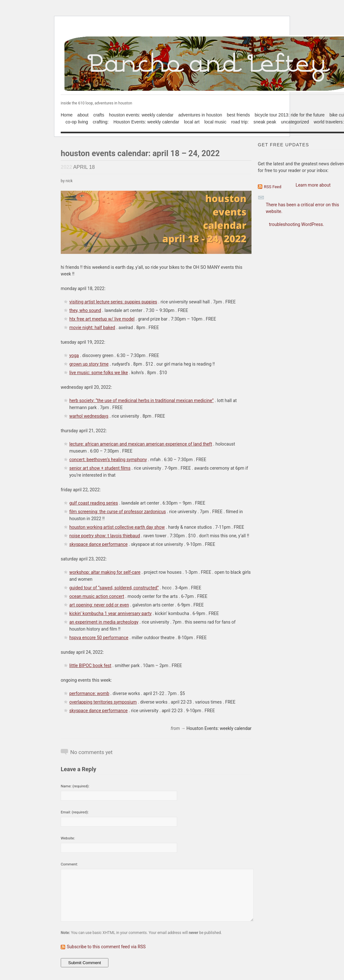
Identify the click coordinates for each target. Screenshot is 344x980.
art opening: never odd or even (99, 605)
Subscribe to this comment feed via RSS (106, 947)
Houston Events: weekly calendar (146, 122)
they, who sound (85, 310)
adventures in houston (200, 115)
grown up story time (89, 364)
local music (215, 122)
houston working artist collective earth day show (117, 527)
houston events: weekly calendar (141, 115)
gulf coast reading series (94, 503)
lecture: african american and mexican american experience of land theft (141, 444)
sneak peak (265, 122)
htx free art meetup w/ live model (102, 319)
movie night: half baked (92, 328)
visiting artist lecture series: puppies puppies (113, 302)
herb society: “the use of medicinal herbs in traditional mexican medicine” (141, 401)
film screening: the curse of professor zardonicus (118, 512)
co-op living (77, 122)
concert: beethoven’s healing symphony (108, 460)
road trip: (240, 122)
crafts (99, 115)
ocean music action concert (97, 596)
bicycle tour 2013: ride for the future (290, 115)
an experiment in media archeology (104, 622)
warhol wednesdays (89, 416)
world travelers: (329, 122)
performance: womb (89, 693)
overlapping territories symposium (103, 702)
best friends (238, 115)
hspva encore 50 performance (99, 638)
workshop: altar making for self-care (105, 572)
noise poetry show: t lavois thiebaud (105, 536)
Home (67, 115)
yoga (74, 355)
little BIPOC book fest (90, 665)
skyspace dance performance (98, 544)
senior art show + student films (100, 468)
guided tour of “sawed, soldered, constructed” (114, 588)
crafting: (101, 122)
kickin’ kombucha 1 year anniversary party (110, 613)
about (83, 115)
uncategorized (295, 122)
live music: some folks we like (99, 373)
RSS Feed (273, 187)
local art (192, 122)
